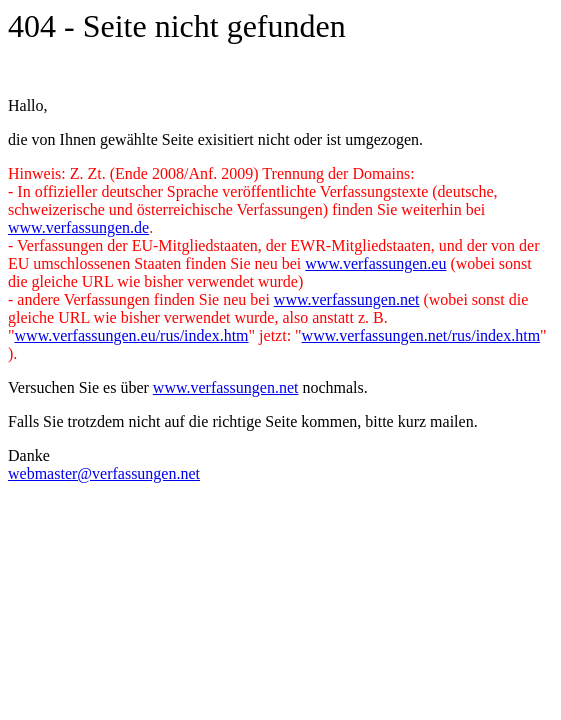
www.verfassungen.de (78, 227)
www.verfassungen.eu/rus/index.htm (132, 335)
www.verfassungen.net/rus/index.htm (421, 335)
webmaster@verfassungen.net (104, 473)
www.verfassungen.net (347, 299)
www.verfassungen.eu (375, 263)
